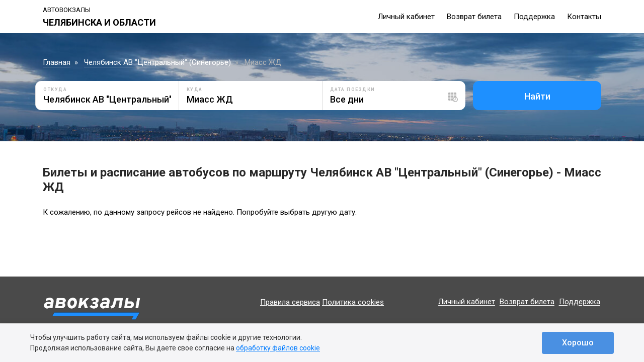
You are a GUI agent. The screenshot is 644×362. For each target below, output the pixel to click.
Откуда (55, 89)
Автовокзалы (67, 10)
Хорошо (578, 343)
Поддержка (534, 17)
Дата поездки (353, 89)
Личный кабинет (406, 17)
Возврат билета (474, 17)
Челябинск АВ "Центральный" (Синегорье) (157, 62)
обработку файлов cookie (278, 348)
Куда (195, 89)
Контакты (584, 17)
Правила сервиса (290, 302)
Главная (57, 62)
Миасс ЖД (263, 62)
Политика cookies (353, 302)
